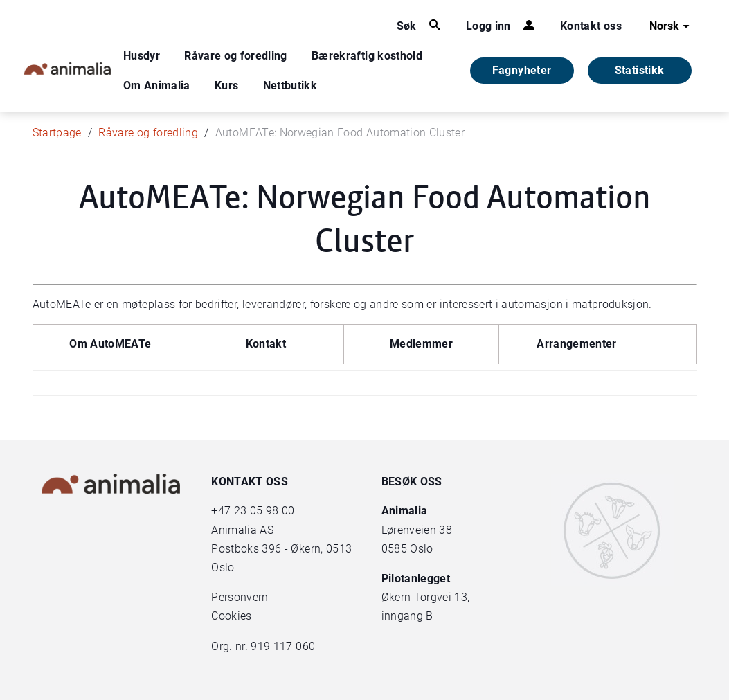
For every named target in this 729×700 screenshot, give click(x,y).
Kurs (226, 86)
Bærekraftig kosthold (367, 56)
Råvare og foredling (236, 56)
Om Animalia (157, 86)
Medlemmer (421, 344)
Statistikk (640, 70)
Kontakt (266, 344)
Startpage (57, 133)
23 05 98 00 (264, 511)
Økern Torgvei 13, (427, 597)
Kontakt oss (591, 26)
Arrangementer (577, 344)
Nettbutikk (290, 86)
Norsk (671, 26)
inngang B (407, 616)
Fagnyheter (522, 70)
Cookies (231, 616)
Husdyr (142, 56)
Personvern (240, 597)
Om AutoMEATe (110, 344)
